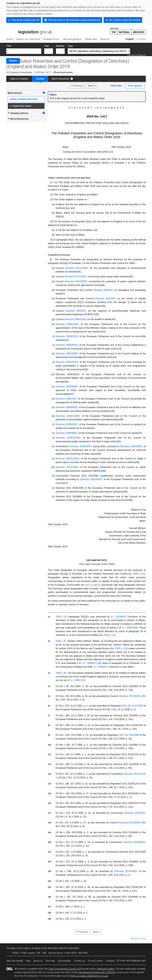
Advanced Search (136, 55)
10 (113, 319)
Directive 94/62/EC (103, 290)
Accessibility (64, 961)
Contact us (79, 961)
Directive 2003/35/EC (67, 362)
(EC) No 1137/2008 (133, 706)
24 (99, 454)
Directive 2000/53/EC (67, 336)
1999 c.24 (61, 617)
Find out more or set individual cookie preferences (74, 20)
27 (66, 483)
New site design (15, 961)
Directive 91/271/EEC (76, 277)
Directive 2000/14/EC (67, 324)
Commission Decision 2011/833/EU (97, 972)
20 (121, 419)
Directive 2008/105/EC (68, 438)
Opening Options (18, 113)
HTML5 (16, 953)
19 (113, 411)
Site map (50, 961)
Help (28, 961)
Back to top (140, 939)
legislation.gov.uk (29, 31)
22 (140, 433)
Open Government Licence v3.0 (65, 969)
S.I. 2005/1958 (130, 628)
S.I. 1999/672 (90, 663)
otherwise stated (105, 969)
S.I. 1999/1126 (78, 680)
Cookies (110, 961)
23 (119, 441)
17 (72, 394)
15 (86, 369)
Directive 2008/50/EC (67, 424)
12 (66, 340)
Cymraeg (141, 39)
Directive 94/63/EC (105, 298)
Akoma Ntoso (56, 953)
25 (137, 462)
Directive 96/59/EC (76, 311)
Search (13, 61)
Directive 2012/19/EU (67, 467)
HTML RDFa (71, 953)
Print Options (135, 86)
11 (104, 332)
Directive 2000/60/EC (67, 345)
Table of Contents (19, 79)
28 (125, 492)
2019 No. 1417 (43, 72)
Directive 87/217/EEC (77, 268)
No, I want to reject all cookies (125, 20)
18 (97, 402)
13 (119, 349)
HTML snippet (28, 953)
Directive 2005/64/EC (67, 387)
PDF (39, 953)
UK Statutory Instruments (19, 72)
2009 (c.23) (121, 648)
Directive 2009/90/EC (81, 446)
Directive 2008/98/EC (67, 433)
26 (104, 471)
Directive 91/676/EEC (76, 281)
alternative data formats (60, 948)
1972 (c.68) (91, 585)
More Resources (60, 79)
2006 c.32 (61, 641)
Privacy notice (95, 961)
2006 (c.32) (110, 635)
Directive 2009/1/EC (135, 813)
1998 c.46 (61, 673)
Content (40, 79)
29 (130, 500)
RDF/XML (83, 953)
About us (38, 961)
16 (66, 382)
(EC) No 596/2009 (129, 735)
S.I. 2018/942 (118, 617)
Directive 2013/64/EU (130, 696)
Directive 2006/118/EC (68, 416)
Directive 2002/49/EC (67, 354)
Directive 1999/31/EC (75, 319)
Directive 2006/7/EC (66, 399)
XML (45, 953)
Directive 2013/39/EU (126, 871)
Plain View (116, 86)
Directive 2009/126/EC (68, 459)
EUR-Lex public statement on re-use (89, 976)
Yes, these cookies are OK (26, 20)
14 (114, 357)
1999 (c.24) (139, 574)
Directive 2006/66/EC (67, 407)
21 (93, 428)
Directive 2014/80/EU (134, 842)
